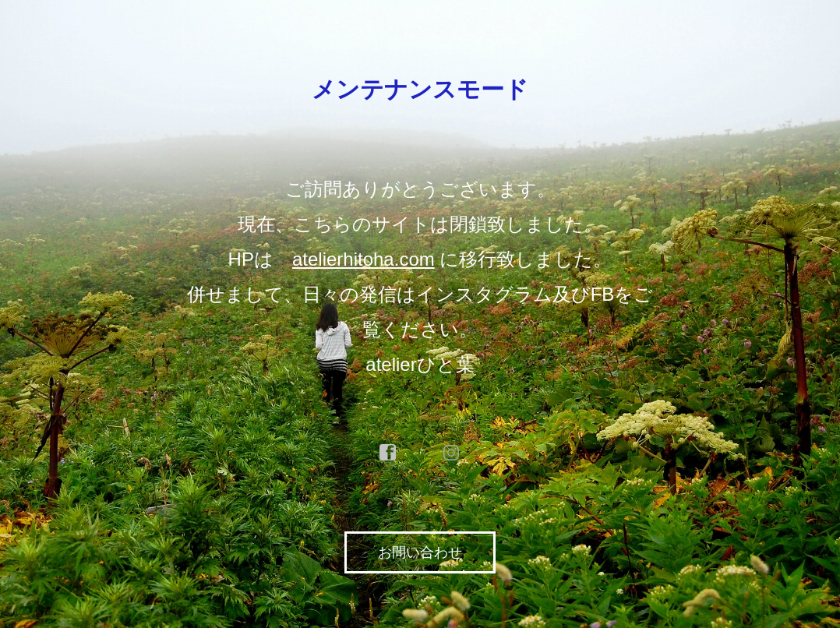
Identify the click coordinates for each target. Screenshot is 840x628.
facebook (388, 453)
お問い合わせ (420, 552)
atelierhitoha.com (364, 259)
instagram (452, 453)
